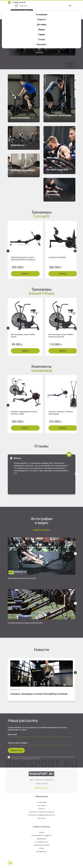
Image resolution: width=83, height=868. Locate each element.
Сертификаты (42, 852)
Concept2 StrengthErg (57, 257)
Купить (25, 274)
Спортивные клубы (42, 845)
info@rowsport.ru (41, 788)
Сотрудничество (42, 842)
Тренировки (42, 839)
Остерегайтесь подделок (41, 835)
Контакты (42, 44)
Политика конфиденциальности (41, 815)
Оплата (41, 809)
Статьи (42, 39)
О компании (41, 15)
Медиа (42, 30)
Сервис (42, 35)
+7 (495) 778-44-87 (19, 2)
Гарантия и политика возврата (42, 812)
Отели (41, 848)
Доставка (42, 25)
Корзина (23, 6)
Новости (42, 20)
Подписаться (16, 750)
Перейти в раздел (41, 530)
